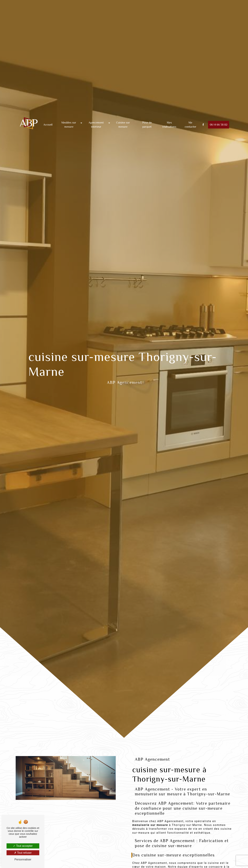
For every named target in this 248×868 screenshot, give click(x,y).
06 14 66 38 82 (219, 116)
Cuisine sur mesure (123, 116)
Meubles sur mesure (69, 116)
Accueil (48, 116)
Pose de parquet (147, 116)
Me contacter (190, 116)
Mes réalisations (169, 116)
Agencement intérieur (96, 116)
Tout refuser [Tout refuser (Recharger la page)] (23, 853)
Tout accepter (23, 846)
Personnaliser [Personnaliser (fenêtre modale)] (23, 859)
